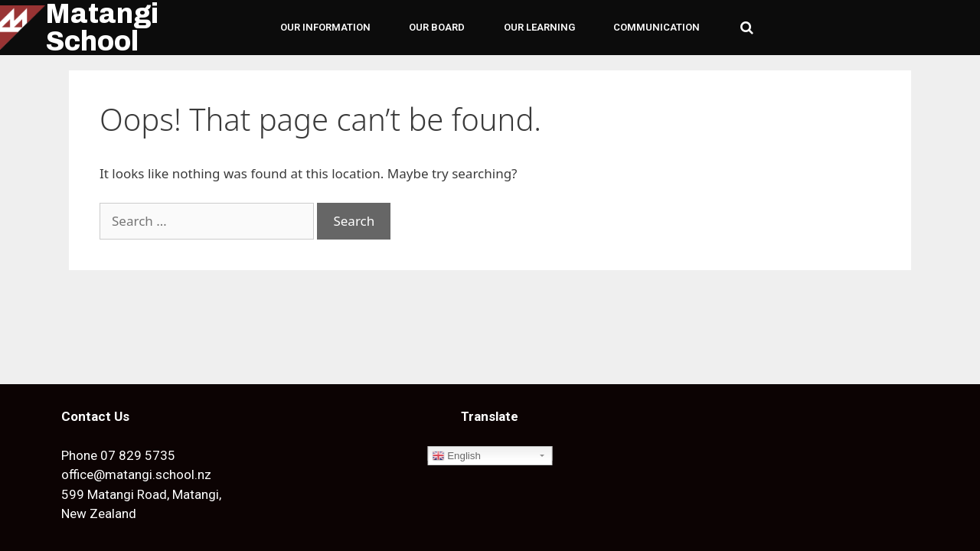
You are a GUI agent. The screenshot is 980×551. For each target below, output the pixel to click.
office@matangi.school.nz (136, 474)
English (456, 456)
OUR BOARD (437, 27)
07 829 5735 (138, 455)
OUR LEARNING (539, 27)
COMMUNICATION (657, 27)
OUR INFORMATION (325, 27)
